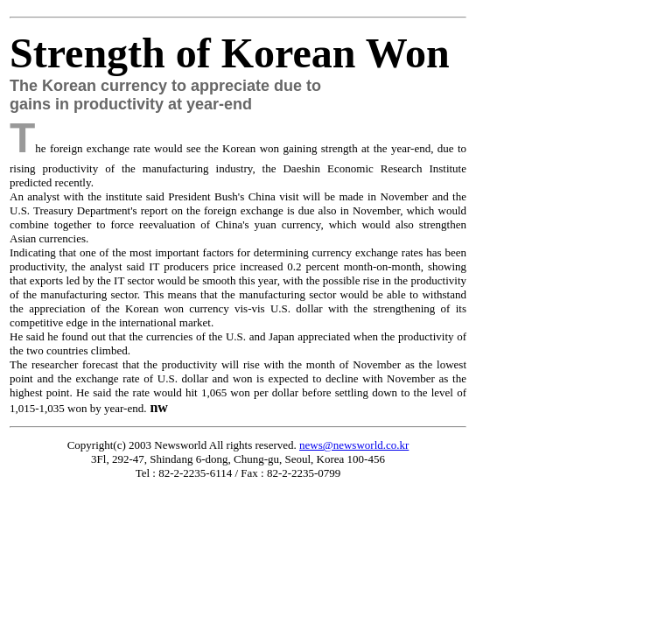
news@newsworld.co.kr (354, 445)
